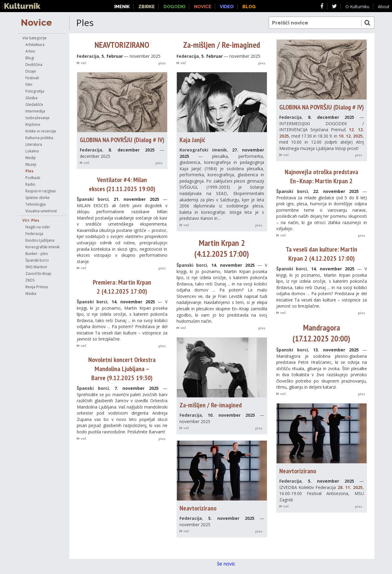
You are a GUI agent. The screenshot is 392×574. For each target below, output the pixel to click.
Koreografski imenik (42, 247)
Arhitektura (35, 45)
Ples (29, 171)
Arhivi (30, 51)
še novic (229, 564)
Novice (36, 23)
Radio (30, 184)
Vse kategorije (34, 38)
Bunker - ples (37, 254)
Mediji (31, 158)
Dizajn (31, 71)
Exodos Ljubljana (40, 240)
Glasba (31, 98)
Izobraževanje (37, 118)
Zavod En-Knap (38, 274)
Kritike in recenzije (41, 131)
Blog (249, 7)
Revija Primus (37, 287)
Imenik (122, 7)
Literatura (34, 144)
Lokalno (32, 151)
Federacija (34, 234)
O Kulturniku (357, 7)
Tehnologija (36, 204)
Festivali (32, 78)
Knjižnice (33, 124)
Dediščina (34, 65)
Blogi (30, 58)
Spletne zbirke (37, 198)
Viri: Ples (31, 220)
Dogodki (174, 7)
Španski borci (37, 260)
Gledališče (34, 104)
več (82, 63)
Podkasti (33, 178)
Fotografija (35, 91)
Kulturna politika (39, 138)
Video (227, 7)
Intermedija (35, 111)
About (384, 7)
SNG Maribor (36, 267)
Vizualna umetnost (41, 211)
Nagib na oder (38, 227)
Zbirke (147, 7)
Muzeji (31, 164)
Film (29, 85)
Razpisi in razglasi (40, 191)
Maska (31, 294)
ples (162, 63)
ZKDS (30, 280)
